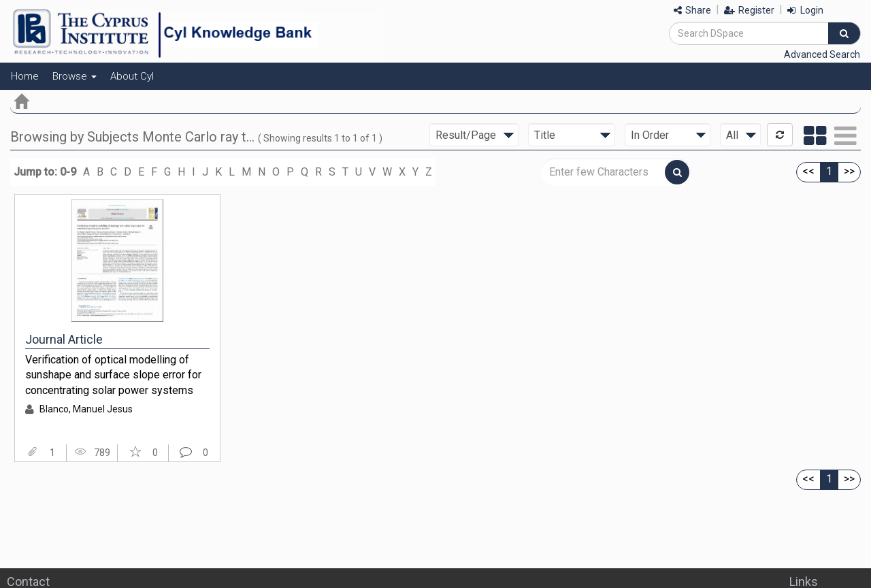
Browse (75, 76)
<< (808, 171)
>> (849, 171)
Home (25, 76)
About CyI (132, 76)
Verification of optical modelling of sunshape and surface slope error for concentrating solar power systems (113, 375)
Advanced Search (822, 54)
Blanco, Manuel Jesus (86, 409)
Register (749, 10)
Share (692, 10)
